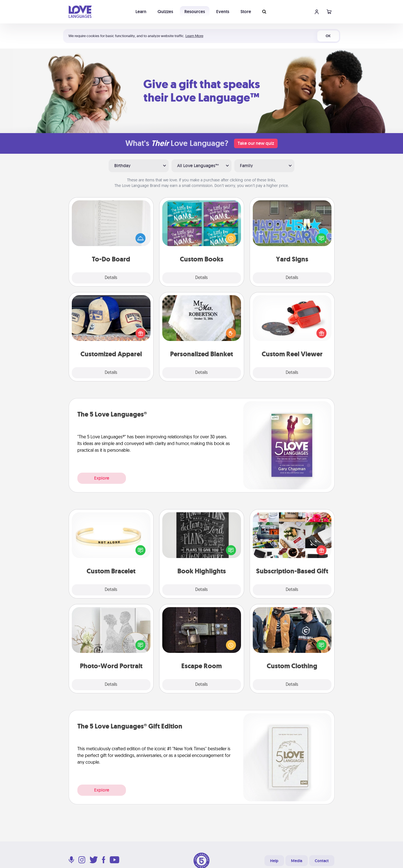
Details (111, 278)
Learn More (194, 36)
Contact (322, 861)
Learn (141, 12)
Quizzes (165, 12)
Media (297, 861)
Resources (195, 12)
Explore (102, 478)
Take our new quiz (256, 143)
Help (274, 861)
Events (223, 12)
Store (246, 12)
